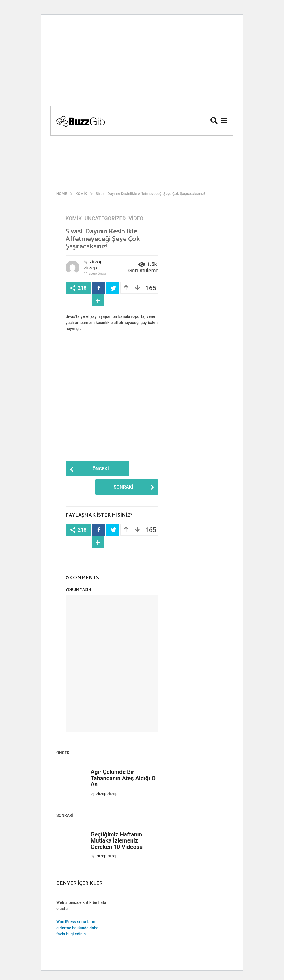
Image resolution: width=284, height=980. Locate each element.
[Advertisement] (142, 63)
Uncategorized (105, 218)
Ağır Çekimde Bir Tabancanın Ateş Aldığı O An (123, 778)
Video (136, 218)
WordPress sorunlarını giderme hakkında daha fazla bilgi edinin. (77, 928)
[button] (214, 120)
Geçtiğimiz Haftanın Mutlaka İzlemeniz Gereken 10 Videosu (117, 841)
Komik (74, 218)
